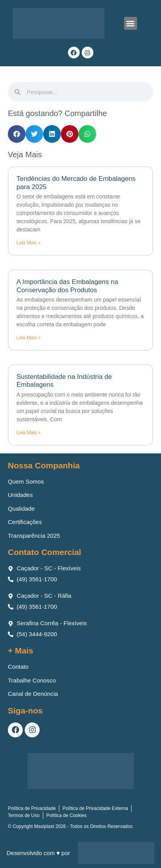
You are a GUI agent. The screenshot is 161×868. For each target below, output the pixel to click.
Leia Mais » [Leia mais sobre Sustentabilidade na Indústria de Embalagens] (28, 433)
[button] (131, 23)
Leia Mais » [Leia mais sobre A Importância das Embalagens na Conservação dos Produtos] (28, 338)
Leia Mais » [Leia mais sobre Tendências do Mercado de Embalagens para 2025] (28, 243)
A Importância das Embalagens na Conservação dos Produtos (67, 286)
